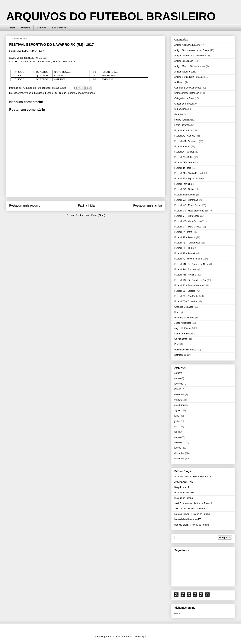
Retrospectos (181, 355)
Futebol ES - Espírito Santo (188, 179)
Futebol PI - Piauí (183, 248)
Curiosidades (181, 109)
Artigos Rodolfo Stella (185, 72)
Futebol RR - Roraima (185, 275)
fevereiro (179, 384)
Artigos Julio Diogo (34, 93)
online (177, 613)
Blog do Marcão (182, 487)
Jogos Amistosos (85, 93)
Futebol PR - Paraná (185, 253)
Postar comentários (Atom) (90, 215)
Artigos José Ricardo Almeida (189, 56)
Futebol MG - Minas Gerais (188, 205)
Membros (41, 28)
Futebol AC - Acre (183, 130)
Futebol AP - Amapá (184, 152)
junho (177, 421)
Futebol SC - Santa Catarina (189, 285)
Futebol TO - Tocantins (186, 301)
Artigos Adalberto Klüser (186, 45)
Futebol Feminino (183, 184)
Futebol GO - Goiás (184, 189)
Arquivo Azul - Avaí (184, 482)
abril (177, 432)
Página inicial (87, 206)
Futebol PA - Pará (183, 232)
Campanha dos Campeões (188, 88)
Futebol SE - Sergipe (185, 291)
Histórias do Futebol (184, 318)
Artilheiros (179, 82)
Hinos (177, 312)
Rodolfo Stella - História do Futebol (192, 525)
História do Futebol (184, 498)
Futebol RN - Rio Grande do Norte (191, 264)
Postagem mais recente (25, 206)
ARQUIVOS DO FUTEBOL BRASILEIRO (111, 16)
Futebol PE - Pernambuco (187, 243)
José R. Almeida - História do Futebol (193, 503)
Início (12, 28)
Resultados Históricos (185, 350)
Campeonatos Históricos (187, 93)
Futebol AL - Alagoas (185, 136)
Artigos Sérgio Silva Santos (188, 77)
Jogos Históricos (183, 328)
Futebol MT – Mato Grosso (188, 227)
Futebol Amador (182, 147)
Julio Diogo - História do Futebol (190, 509)
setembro (179, 405)
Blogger (142, 637)
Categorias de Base (184, 98)
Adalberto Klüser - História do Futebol (193, 477)
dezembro (179, 394)
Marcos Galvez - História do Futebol (192, 514)
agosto (178, 411)
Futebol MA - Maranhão (186, 200)
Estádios (179, 114)
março (177, 378)
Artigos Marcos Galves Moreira (190, 66)
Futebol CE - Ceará (184, 163)
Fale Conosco (59, 28)
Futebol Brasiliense (184, 493)
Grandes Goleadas (184, 307)
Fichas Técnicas (182, 120)
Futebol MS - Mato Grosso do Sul (191, 211)
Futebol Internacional (185, 195)
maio (177, 427)
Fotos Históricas (182, 125)
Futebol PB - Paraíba (185, 237)
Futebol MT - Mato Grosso (188, 216)
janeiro (178, 389)
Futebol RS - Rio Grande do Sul (190, 280)
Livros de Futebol (183, 334)
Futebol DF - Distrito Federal (189, 173)
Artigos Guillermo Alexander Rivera (192, 50)
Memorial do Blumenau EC (188, 519)
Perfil (177, 344)
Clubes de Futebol (183, 104)
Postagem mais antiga (148, 206)
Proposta (26, 28)
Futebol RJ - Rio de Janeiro (60, 93)
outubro (178, 373)
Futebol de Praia (183, 168)
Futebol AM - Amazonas (186, 141)
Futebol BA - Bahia (184, 157)
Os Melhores (181, 339)
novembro (179, 459)
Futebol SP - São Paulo (186, 296)
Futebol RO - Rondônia (186, 269)
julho (177, 416)
